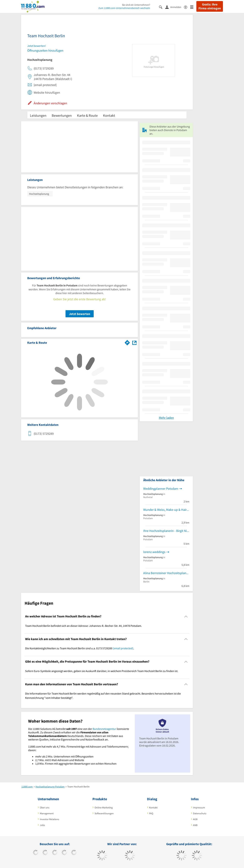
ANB (195, 825)
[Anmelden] (175, 7)
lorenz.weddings (154, 552)
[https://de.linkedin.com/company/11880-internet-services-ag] (74, 853)
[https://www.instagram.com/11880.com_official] (55, 853)
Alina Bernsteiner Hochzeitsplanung (166, 573)
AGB (195, 819)
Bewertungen (62, 115)
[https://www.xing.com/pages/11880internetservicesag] (64, 853)
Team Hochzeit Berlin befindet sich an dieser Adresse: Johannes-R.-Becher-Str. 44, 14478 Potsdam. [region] (83, 626)
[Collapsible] (186, 616)
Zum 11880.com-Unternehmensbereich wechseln (124, 8)
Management (47, 813)
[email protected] (123, 648)
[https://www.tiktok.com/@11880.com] (45, 853)
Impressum (199, 808)
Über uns (45, 808)
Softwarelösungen (104, 813)
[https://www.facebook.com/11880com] (36, 853)
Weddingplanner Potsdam (161, 489)
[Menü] (193, 7)
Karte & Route (87, 115)
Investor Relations (49, 819)
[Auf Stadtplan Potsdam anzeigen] (134, 342)
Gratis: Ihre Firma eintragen (210, 6)
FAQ (151, 813)
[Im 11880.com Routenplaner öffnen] (127, 342)
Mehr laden (166, 418)
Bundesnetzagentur (104, 729)
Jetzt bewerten (80, 314)
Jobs (42, 825)
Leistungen (38, 115)
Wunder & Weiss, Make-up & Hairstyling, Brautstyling (166, 510)
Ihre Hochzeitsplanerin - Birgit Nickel (166, 531)
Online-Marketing (104, 808)
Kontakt (109, 115)
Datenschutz (200, 813)
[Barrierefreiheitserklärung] (187, 7)
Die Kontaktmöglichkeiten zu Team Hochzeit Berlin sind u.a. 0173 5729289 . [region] (80, 648)
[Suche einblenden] (162, 7)
